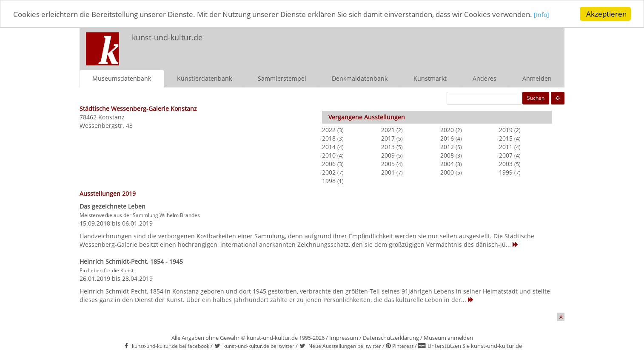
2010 (329, 155)
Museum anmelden (448, 337)
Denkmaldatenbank (360, 78)
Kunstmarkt (430, 78)
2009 (388, 155)
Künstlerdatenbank (204, 78)
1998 (329, 180)
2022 (329, 129)
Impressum (344, 337)
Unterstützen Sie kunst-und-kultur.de (475, 346)
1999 (506, 172)
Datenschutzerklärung (391, 337)
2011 (506, 146)
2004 (447, 163)
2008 (447, 155)
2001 (388, 172)
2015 (506, 138)
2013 (388, 146)
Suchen (536, 97)
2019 (506, 129)
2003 (506, 163)
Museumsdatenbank (122, 78)
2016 (447, 138)
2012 (447, 146)
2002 (329, 172)
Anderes (484, 78)
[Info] (541, 15)
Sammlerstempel (282, 78)
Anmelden (537, 78)
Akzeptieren (606, 14)
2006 (329, 163)
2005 (388, 163)
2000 (447, 172)
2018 (329, 138)
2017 (388, 138)
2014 (329, 146)
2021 (388, 129)
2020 (447, 129)
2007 (506, 155)
